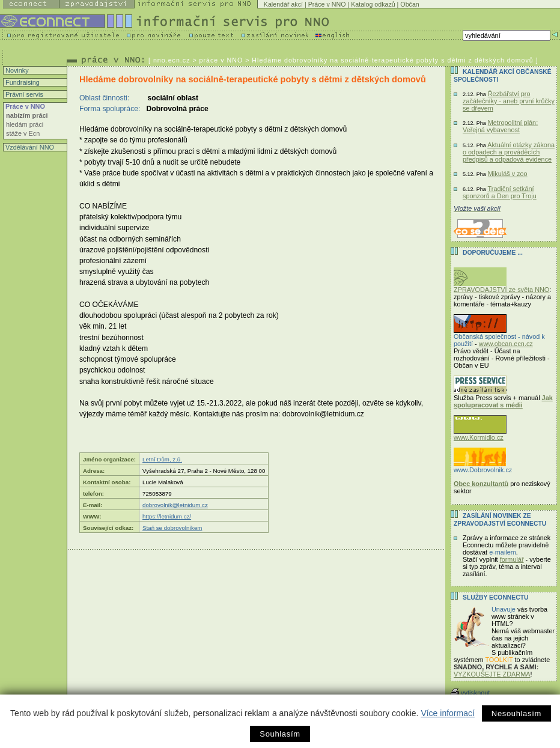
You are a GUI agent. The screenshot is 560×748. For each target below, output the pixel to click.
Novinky (16, 70)
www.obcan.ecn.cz (506, 344)
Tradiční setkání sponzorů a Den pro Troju (500, 192)
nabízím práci (27, 115)
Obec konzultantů (481, 484)
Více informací (447, 713)
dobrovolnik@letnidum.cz (175, 505)
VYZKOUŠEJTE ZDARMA (492, 674)
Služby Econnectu (495, 597)
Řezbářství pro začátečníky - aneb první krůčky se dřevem (509, 101)
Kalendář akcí (283, 4)
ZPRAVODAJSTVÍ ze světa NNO (501, 287)
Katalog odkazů (373, 4)
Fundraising (22, 82)
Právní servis (23, 94)
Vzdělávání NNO (29, 147)
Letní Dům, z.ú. (162, 459)
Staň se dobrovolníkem (172, 528)
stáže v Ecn (23, 133)
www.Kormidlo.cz (480, 434)
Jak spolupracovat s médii (503, 401)
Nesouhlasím (516, 713)
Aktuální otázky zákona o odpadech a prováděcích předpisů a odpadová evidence (509, 152)
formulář (512, 559)
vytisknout (470, 693)
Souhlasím (280, 734)
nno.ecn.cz (172, 60)
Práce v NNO (327, 4)
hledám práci (25, 124)
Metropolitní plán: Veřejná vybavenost (500, 126)
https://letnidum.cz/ (167, 516)
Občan (409, 4)
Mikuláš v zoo (508, 174)
